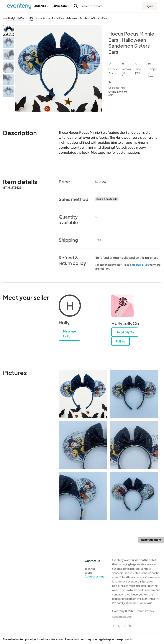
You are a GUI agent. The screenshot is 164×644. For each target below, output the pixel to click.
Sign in (149, 6)
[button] (41, 6)
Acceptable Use (122, 617)
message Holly (141, 265)
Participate (60, 6)
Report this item (151, 540)
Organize (41, 6)
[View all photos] (59, 68)
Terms (140, 611)
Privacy (150, 611)
